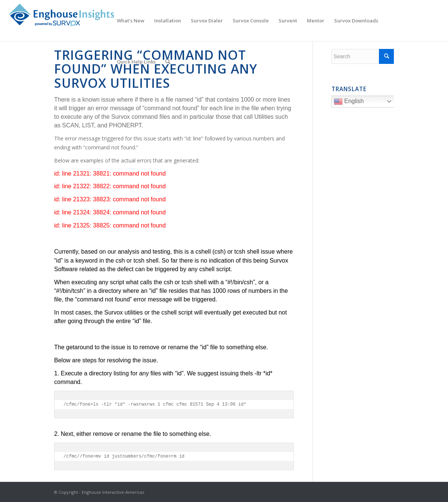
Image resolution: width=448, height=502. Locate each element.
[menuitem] (131, 21)
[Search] (168, 62)
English (365, 102)
